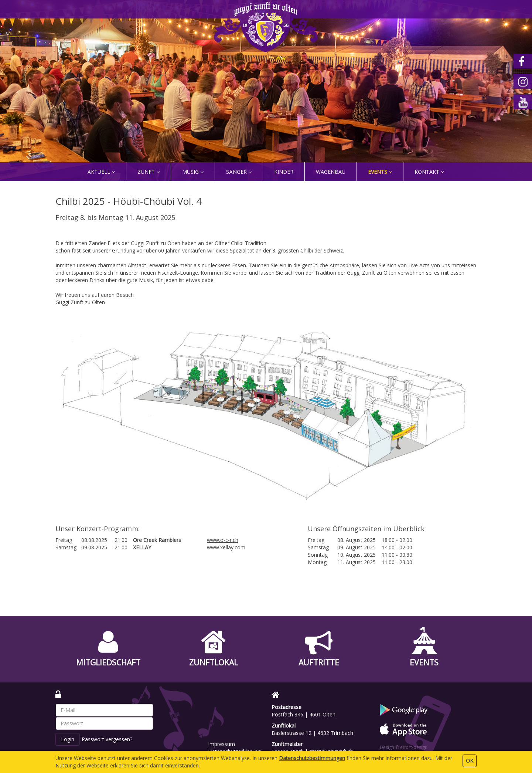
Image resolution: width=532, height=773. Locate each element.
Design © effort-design (404, 747)
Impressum (221, 744)
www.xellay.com (226, 547)
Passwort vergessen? (107, 739)
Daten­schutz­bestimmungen (312, 758)
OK (470, 761)
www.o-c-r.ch (223, 540)
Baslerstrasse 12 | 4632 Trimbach (312, 733)
